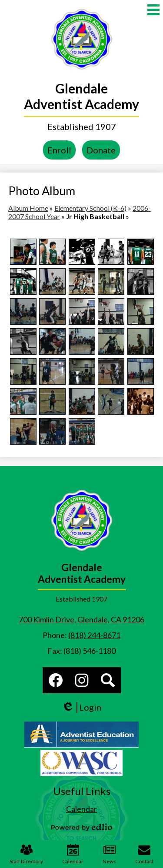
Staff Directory (26, 854)
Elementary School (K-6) (90, 208)
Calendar (73, 854)
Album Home (28, 208)
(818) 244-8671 (94, 635)
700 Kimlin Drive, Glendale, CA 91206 (81, 619)
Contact (144, 854)
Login (81, 707)
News (109, 854)
